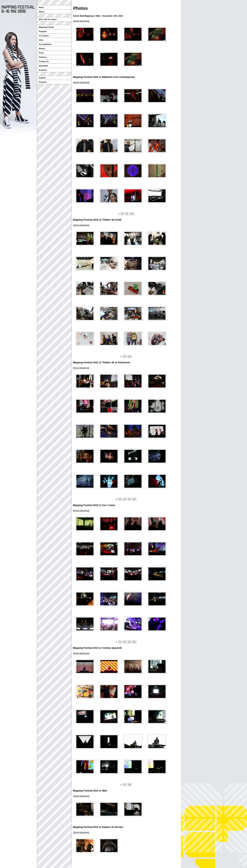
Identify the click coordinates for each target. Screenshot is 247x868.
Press (41, 53)
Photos (42, 49)
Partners (43, 57)
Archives (43, 70)
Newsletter (44, 66)
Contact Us (44, 61)
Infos (41, 40)
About (42, 12)
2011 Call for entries (48, 19)
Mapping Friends (46, 27)
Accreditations (45, 44)
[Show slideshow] (81, 21)
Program (43, 31)
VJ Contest (44, 36)
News (41, 7)
